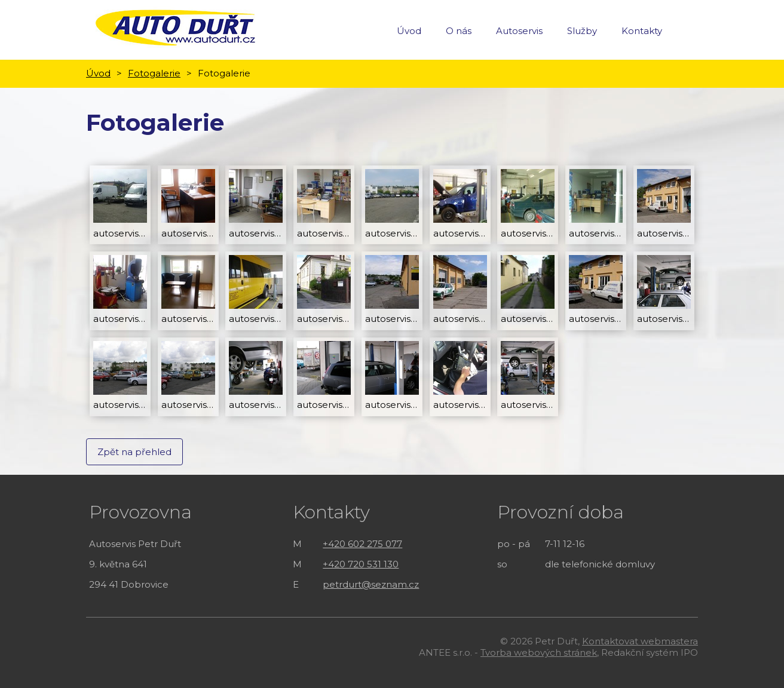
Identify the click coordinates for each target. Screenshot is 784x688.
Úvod (409, 31)
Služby (582, 31)
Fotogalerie (154, 73)
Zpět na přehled (134, 452)
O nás (459, 31)
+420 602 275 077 (362, 544)
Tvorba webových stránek (539, 652)
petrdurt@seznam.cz (371, 584)
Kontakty (642, 31)
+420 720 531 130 (361, 564)
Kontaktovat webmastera (640, 641)
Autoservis (519, 31)
